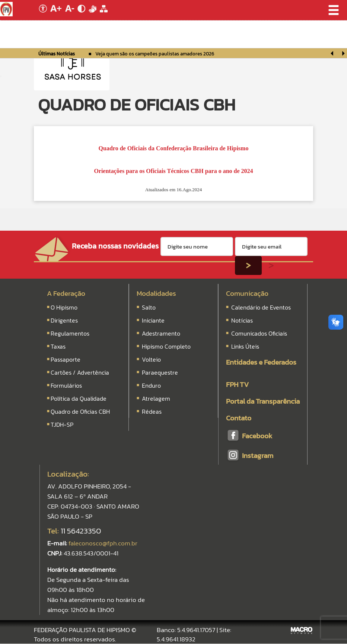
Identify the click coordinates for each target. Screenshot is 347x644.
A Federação (66, 293)
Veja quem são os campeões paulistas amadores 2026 (155, 54)
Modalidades (156, 293)
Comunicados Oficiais (258, 333)
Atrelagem (156, 398)
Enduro (151, 385)
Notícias (241, 320)
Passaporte (66, 359)
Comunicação (247, 293)
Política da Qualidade (79, 398)
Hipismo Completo (166, 346)
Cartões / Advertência (80, 372)
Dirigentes (64, 320)
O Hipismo (64, 307)
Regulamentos (70, 333)
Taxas (58, 346)
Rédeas (152, 411)
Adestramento (161, 333)
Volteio (151, 359)
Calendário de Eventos (260, 307)
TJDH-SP (62, 424)
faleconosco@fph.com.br (103, 543)
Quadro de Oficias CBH (80, 411)
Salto (149, 307)
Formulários (66, 385)
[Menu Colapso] (1, 76)
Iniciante (153, 320)
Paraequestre (160, 372)
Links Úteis (244, 346)
